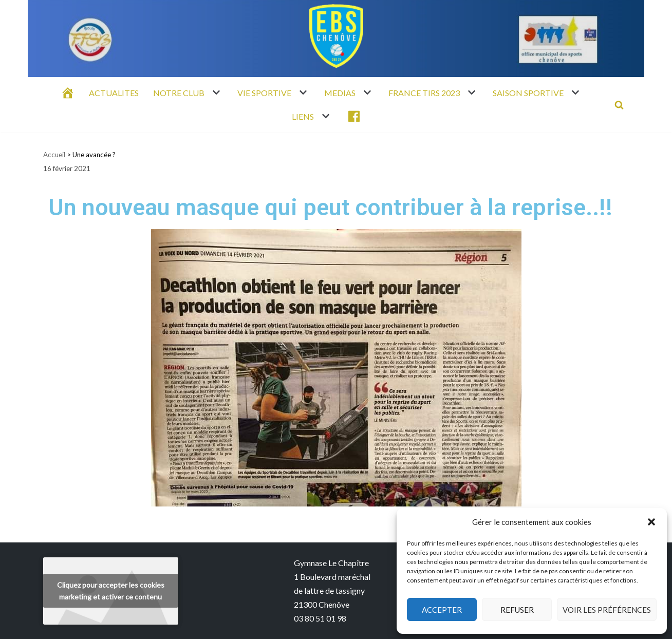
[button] (651, 522)
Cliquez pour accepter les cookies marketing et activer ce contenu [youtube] (111, 591)
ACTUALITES (114, 93)
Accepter (442, 610)
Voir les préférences (607, 610)
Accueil (54, 155)
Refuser (517, 610)
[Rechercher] (619, 105)
